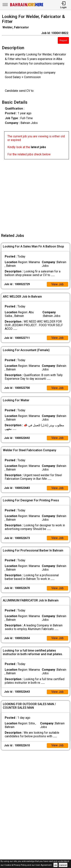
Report (63, 40)
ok (55, 865)
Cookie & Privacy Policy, (16, 865)
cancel (63, 865)
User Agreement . (44, 865)
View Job (57, 284)
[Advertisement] (35, 195)
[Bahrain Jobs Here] (27, 6)
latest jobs (38, 147)
